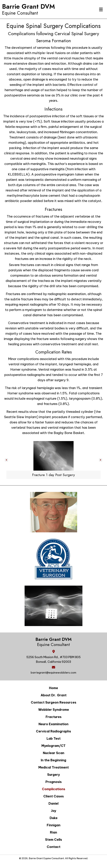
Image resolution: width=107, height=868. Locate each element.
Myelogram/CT (53, 746)
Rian (53, 832)
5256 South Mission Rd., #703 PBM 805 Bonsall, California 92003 (53, 660)
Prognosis (54, 782)
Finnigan (54, 825)
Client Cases (54, 796)
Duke (54, 818)
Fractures (54, 717)
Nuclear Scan (54, 753)
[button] (6, 460)
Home (53, 688)
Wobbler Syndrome (54, 710)
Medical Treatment (54, 767)
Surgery (54, 775)
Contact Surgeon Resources (54, 702)
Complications (54, 789)
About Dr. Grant (54, 695)
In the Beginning (53, 760)
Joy (54, 811)
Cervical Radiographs (53, 731)
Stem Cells (54, 840)
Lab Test (54, 738)
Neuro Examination (53, 724)
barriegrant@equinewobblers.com (53, 673)
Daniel (53, 803)
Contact (54, 847)
